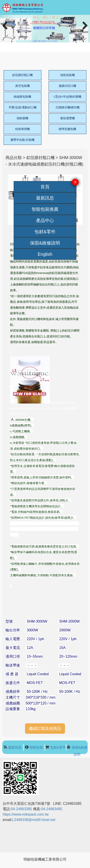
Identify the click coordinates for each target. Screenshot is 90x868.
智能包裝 (36, 747)
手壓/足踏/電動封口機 (22, 107)
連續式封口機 (67, 86)
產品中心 (45, 220)
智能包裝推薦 (45, 209)
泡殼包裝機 (67, 75)
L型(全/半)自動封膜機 (68, 97)
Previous (7, 30)
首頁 (45, 187)
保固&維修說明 (45, 243)
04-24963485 (52, 809)
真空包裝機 (22, 86)
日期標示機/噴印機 (68, 107)
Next (84, 30)
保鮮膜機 (22, 118)
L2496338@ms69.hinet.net (34, 820)
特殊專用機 (22, 129)
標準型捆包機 (67, 129)
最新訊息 (45, 198)
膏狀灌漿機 (67, 118)
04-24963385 (21, 809)
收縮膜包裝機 (22, 97)
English (45, 254)
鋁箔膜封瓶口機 (22, 75)
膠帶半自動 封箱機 (23, 140)
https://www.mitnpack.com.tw (26, 814)
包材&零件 (45, 232)
